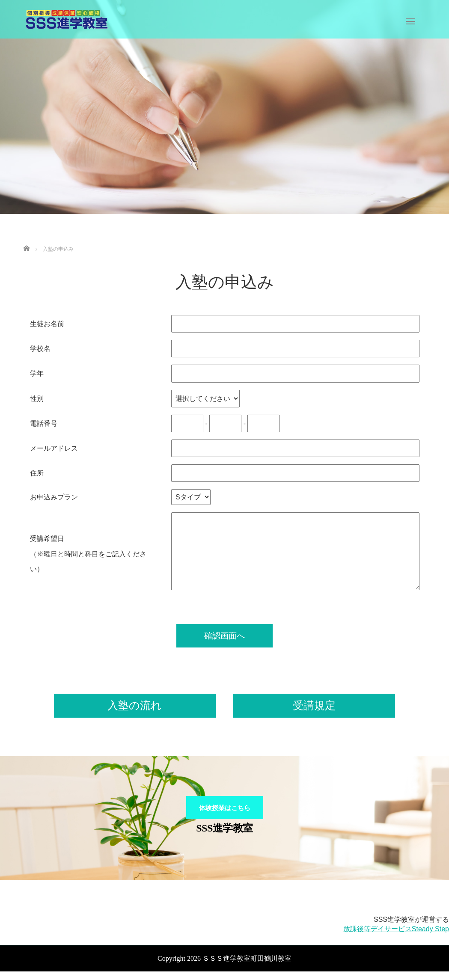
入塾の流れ (135, 705)
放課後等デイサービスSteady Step (396, 938)
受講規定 (314, 705)
